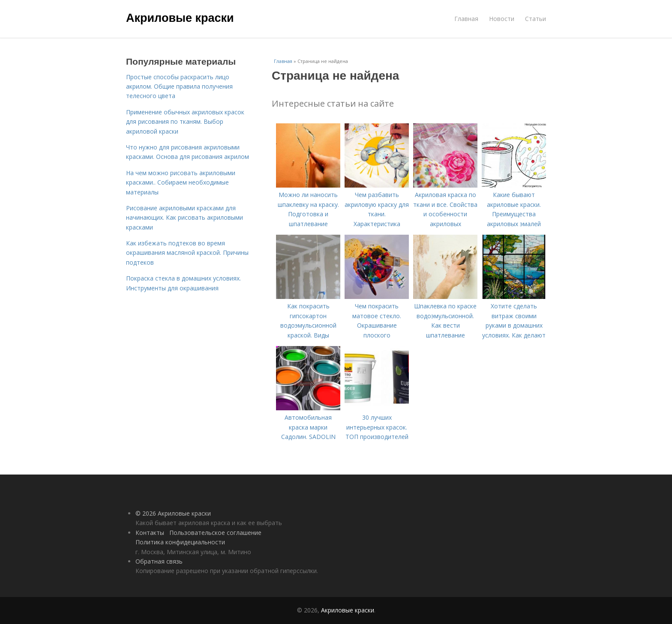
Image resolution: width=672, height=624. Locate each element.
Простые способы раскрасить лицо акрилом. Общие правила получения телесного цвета (179, 87)
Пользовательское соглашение (215, 533)
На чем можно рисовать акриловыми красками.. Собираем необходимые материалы (181, 182)
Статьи (535, 19)
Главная (466, 19)
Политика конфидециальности (180, 542)
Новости (502, 19)
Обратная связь (159, 561)
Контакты (150, 533)
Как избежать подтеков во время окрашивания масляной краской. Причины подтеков (187, 253)
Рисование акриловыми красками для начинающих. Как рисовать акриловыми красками (184, 218)
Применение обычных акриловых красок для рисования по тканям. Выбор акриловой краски (185, 122)
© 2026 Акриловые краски (173, 513)
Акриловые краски (180, 18)
